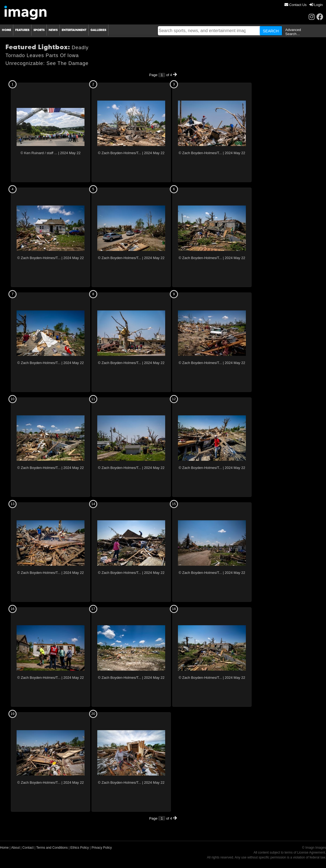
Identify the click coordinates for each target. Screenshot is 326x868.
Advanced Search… (293, 32)
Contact (28, 848)
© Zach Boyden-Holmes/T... (120, 153)
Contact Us (296, 5)
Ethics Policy (80, 848)
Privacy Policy (102, 848)
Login (316, 5)
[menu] (304, 5)
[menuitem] (296, 5)
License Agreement (311, 853)
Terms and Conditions (52, 848)
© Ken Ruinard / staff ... (39, 153)
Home (4, 848)
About (15, 848)
